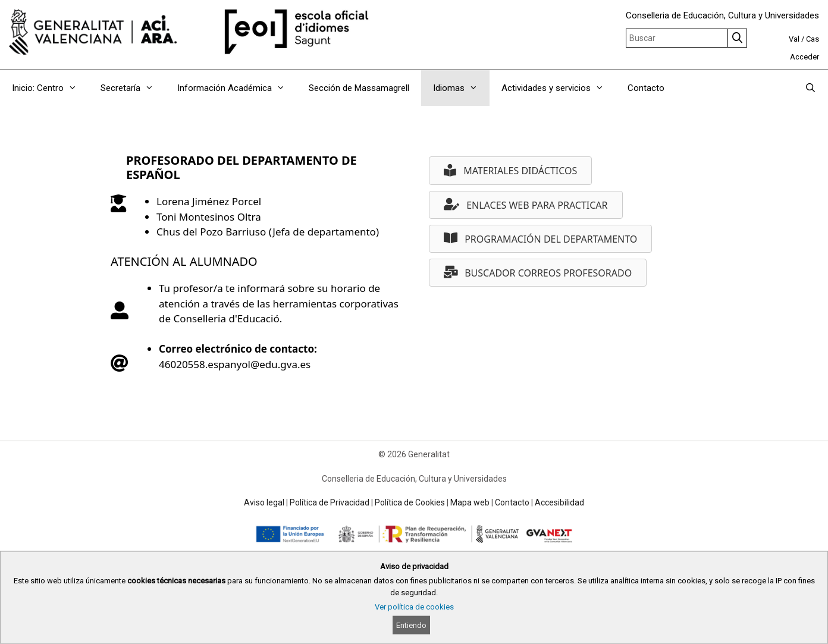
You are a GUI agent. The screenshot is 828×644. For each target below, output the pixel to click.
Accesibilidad (559, 502)
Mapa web (470, 502)
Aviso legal (264, 502)
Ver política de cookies (414, 607)
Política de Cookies (410, 502)
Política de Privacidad (330, 502)
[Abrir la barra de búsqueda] (810, 88)
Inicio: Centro (50, 88)
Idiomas (461, 88)
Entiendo (411, 625)
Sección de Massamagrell (359, 88)
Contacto (646, 88)
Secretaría (133, 88)
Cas (813, 39)
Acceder (805, 57)
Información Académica (237, 88)
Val (794, 39)
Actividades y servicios (559, 88)
